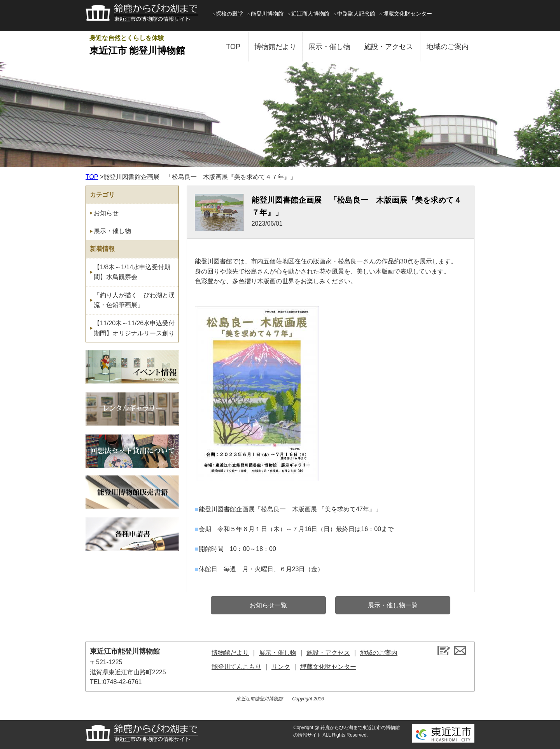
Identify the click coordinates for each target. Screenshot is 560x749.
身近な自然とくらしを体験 (150, 46)
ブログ (444, 651)
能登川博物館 (267, 14)
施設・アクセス (388, 47)
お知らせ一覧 (268, 605)
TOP (233, 47)
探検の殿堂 (229, 14)
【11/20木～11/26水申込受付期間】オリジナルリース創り (134, 328)
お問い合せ (460, 651)
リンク (281, 667)
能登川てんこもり (236, 667)
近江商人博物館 (310, 14)
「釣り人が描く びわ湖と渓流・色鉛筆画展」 (134, 300)
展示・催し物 (329, 47)
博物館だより (275, 47)
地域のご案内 (448, 47)
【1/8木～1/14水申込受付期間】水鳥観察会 (132, 272)
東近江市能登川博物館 (125, 651)
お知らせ (106, 213)
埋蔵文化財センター (408, 14)
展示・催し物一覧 (393, 605)
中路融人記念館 (356, 14)
